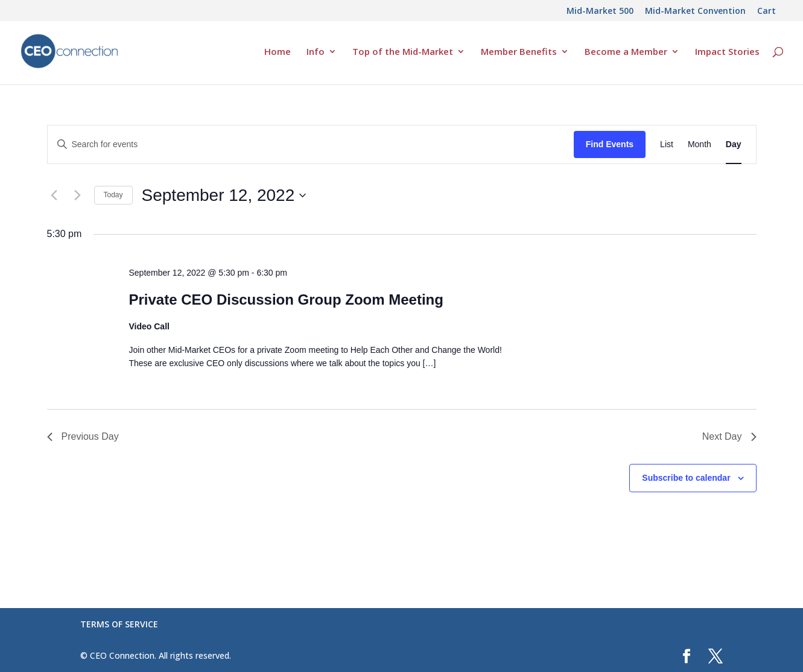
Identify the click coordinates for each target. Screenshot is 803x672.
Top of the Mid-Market (403, 52)
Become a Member (626, 52)
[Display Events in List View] (667, 144)
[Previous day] (54, 195)
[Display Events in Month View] (700, 144)
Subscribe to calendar (686, 478)
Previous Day (83, 436)
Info (316, 52)
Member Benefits (519, 52)
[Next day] (78, 195)
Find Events (610, 144)
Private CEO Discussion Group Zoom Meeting (286, 300)
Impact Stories (727, 52)
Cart (766, 11)
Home (278, 52)
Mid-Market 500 (600, 11)
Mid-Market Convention (695, 11)
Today (113, 195)
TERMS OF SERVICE (119, 624)
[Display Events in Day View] (734, 144)
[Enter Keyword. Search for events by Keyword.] (311, 144)
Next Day (729, 436)
